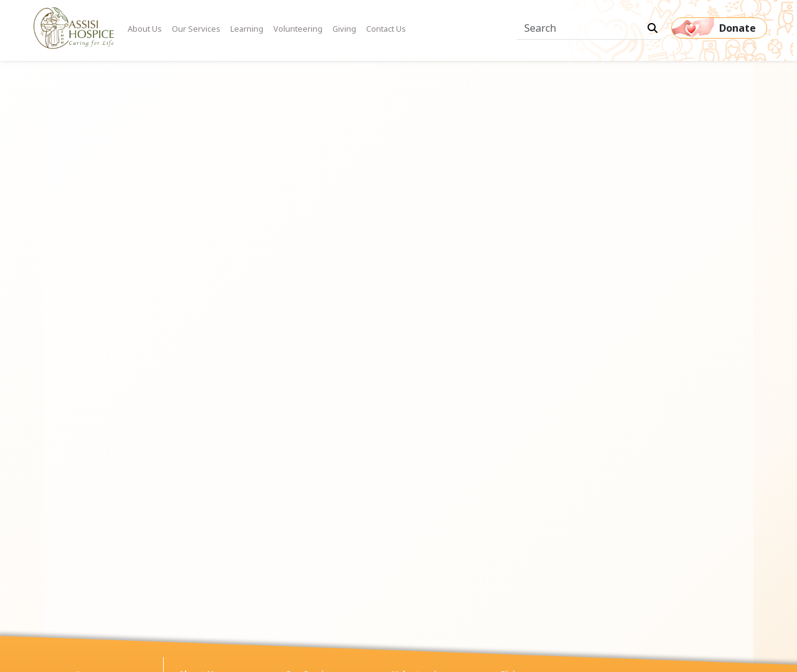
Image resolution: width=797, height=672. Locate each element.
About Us (145, 29)
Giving (344, 29)
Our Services (196, 29)
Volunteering (298, 29)
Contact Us (386, 29)
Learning (247, 29)
